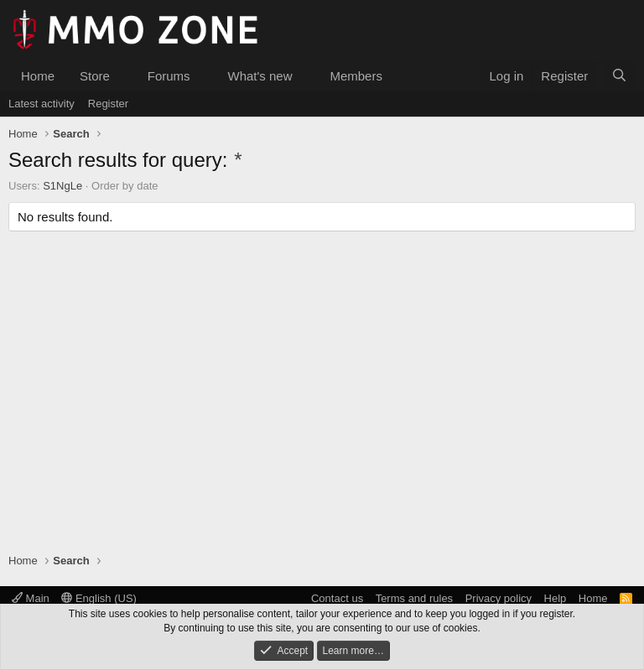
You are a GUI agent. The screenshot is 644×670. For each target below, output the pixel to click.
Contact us (337, 598)
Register (108, 104)
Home (38, 76)
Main (31, 598)
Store (95, 76)
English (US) (99, 598)
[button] (123, 76)
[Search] (619, 76)
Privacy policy (499, 598)
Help (556, 598)
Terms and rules (414, 598)
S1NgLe (62, 186)
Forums (169, 76)
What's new (260, 76)
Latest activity (42, 104)
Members (356, 76)
